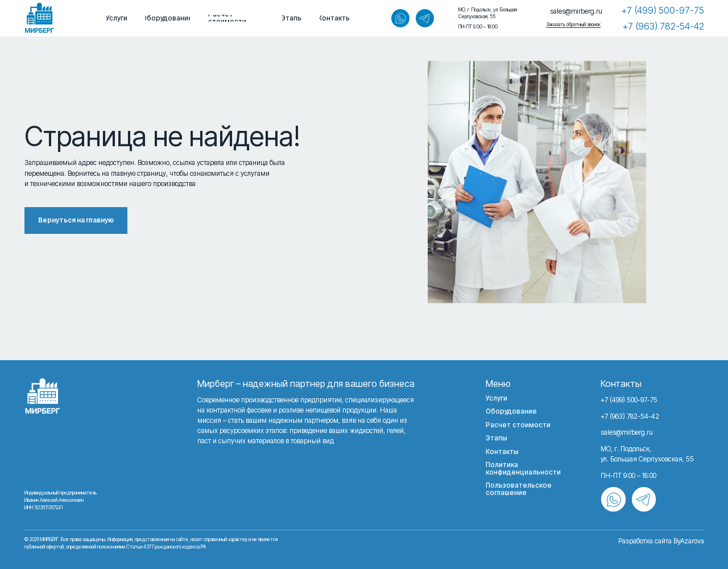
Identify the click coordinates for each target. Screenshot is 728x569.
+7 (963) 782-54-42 (663, 26)
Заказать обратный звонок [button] (573, 24)
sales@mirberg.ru (576, 11)
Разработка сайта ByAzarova (661, 541)
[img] (40, 18)
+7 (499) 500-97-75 (663, 10)
